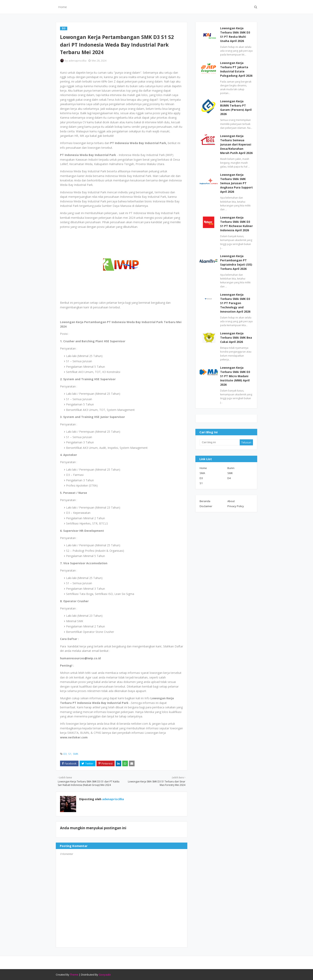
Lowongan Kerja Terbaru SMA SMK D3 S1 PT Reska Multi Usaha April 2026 (235, 35)
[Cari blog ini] (220, 442)
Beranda (205, 501)
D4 (229, 478)
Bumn (231, 468)
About (231, 501)
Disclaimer (206, 506)
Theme (74, 975)
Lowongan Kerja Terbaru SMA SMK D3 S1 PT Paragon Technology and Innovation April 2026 (235, 303)
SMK (76, 754)
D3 (65, 754)
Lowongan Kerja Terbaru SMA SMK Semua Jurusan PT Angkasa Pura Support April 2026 (236, 183)
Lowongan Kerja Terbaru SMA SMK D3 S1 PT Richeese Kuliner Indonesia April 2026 (236, 224)
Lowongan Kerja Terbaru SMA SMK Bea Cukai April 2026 (236, 338)
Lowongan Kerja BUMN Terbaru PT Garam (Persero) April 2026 (236, 108)
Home (203, 468)
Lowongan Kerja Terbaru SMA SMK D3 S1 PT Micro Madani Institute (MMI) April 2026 (235, 376)
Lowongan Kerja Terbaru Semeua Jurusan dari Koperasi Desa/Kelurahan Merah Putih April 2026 (236, 144)
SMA (202, 473)
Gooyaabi (105, 975)
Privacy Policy (236, 506)
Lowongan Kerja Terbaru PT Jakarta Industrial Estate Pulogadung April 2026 (236, 69)
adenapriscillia (77, 61)
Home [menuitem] (63, 7)
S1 (70, 754)
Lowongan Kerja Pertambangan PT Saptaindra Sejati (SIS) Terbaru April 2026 (236, 262)
